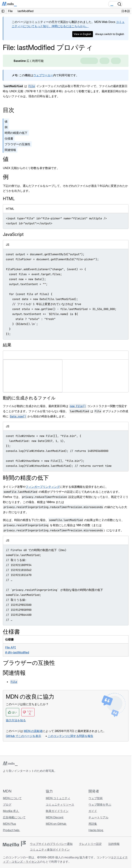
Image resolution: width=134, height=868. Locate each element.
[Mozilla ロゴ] (14, 844)
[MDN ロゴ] (10, 764)
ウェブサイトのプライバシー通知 (51, 844)
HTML (9, 199)
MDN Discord (55, 817)
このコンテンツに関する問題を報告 (70, 736)
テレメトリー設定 (90, 844)
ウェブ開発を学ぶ (100, 805)
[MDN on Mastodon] (24, 781)
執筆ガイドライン (57, 811)
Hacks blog (96, 830)
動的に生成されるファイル (29, 398)
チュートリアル (98, 817)
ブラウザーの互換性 (17, 144)
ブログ (7, 805)
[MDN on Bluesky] (11, 781)
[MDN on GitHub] (5, 781)
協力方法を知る (16, 720)
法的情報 (114, 844)
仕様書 (9, 138)
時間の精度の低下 (16, 133)
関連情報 (10, 150)
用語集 (93, 824)
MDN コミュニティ (58, 798)
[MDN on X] (18, 781)
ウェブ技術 (96, 798)
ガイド (93, 811)
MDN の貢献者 (33, 731)
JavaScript (13, 234)
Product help (11, 830)
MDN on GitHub (56, 824)
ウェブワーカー (43, 75)
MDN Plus (9, 824)
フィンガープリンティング (43, 487)
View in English (82, 34)
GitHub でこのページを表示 (23, 736)
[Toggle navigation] (127, 4)
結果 (7, 345)
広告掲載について (14, 817)
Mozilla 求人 (11, 811)
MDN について (12, 798)
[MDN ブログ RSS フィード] (31, 781)
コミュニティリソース (60, 805)
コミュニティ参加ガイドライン (50, 850)
